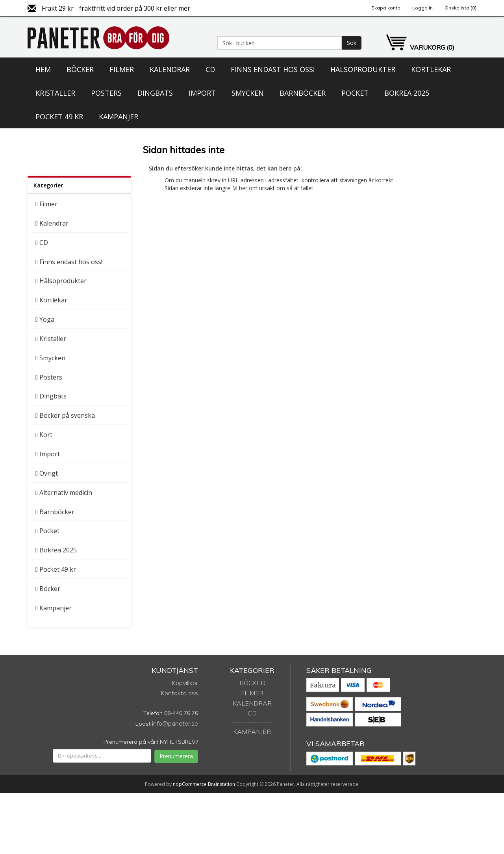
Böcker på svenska (67, 415)
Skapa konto (386, 8)
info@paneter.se (175, 723)
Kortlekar (431, 69)
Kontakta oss (179, 693)
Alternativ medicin (66, 493)
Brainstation (222, 784)
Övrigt (49, 473)
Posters (106, 93)
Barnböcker (303, 93)
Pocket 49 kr (59, 117)
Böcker (80, 69)
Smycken (248, 93)
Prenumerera (176, 756)
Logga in (422, 8)
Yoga (47, 319)
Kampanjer (119, 117)
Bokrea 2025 (407, 93)
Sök (352, 43)
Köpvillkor (185, 683)
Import (202, 93)
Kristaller (55, 93)
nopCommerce (190, 784)
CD (210, 69)
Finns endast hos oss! (273, 69)
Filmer (122, 69)
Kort (46, 435)
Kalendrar (170, 69)
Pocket (355, 93)
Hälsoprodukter (363, 69)
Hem (43, 69)
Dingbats (155, 93)
